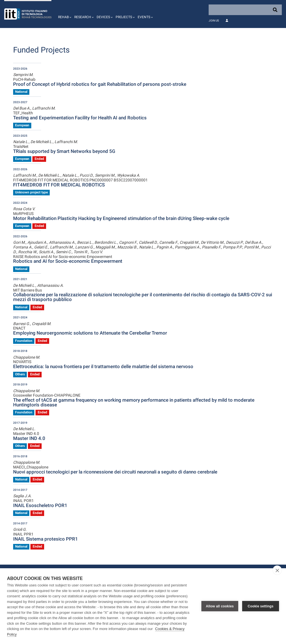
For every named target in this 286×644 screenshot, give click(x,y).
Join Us (214, 21)
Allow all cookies (220, 606)
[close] (277, 570)
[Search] (245, 10)
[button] (64, 14)
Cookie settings (261, 606)
